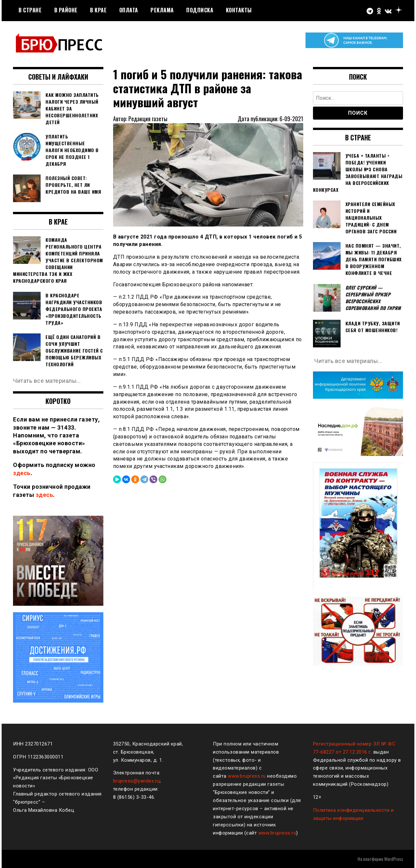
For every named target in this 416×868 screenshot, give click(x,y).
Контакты (239, 10)
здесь (22, 473)
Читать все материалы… (47, 381)
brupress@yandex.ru (136, 781)
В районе (66, 10)
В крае (98, 10)
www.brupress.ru (247, 776)
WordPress (394, 859)
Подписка (200, 10)
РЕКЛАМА (162, 10)
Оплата (129, 10)
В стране (30, 10)
